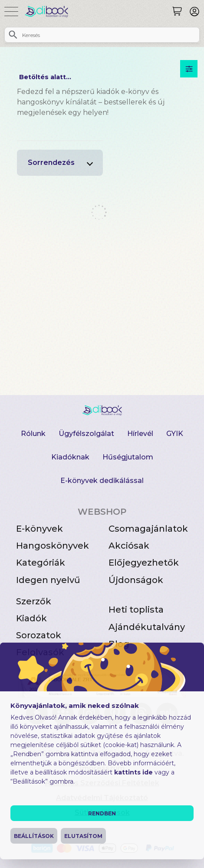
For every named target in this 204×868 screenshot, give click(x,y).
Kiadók (31, 618)
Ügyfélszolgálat (86, 434)
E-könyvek (39, 529)
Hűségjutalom (128, 457)
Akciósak (129, 546)
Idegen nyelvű (48, 580)
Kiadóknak (70, 457)
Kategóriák (41, 563)
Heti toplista (136, 610)
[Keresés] (177, 11)
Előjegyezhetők (144, 563)
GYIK (175, 434)
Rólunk (33, 434)
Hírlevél (140, 434)
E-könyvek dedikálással (102, 481)
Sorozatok (39, 635)
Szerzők (34, 601)
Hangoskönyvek (53, 546)
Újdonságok (136, 580)
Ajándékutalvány (147, 627)
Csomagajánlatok (148, 529)
